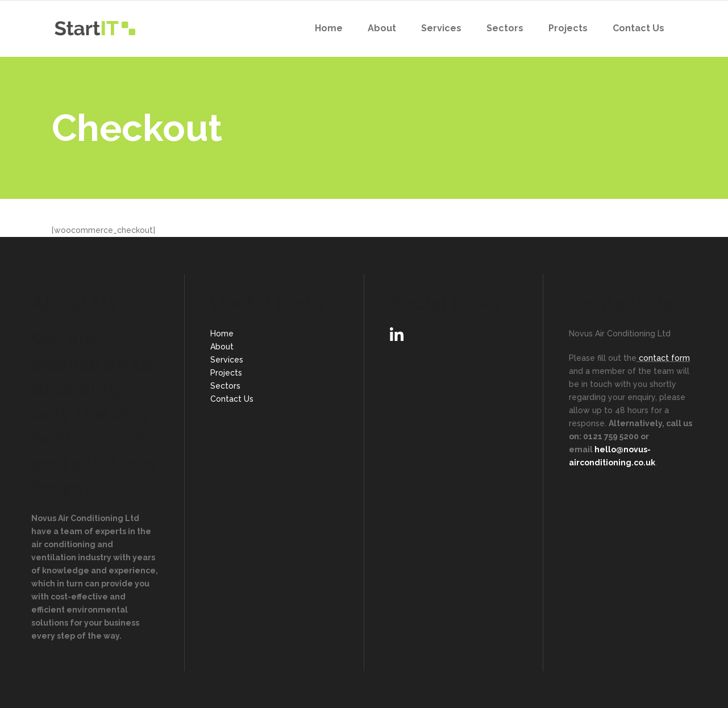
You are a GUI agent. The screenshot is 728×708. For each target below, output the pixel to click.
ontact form (667, 358)
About (222, 347)
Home (222, 334)
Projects (226, 373)
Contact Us (232, 399)
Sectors (225, 386)
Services (227, 360)
